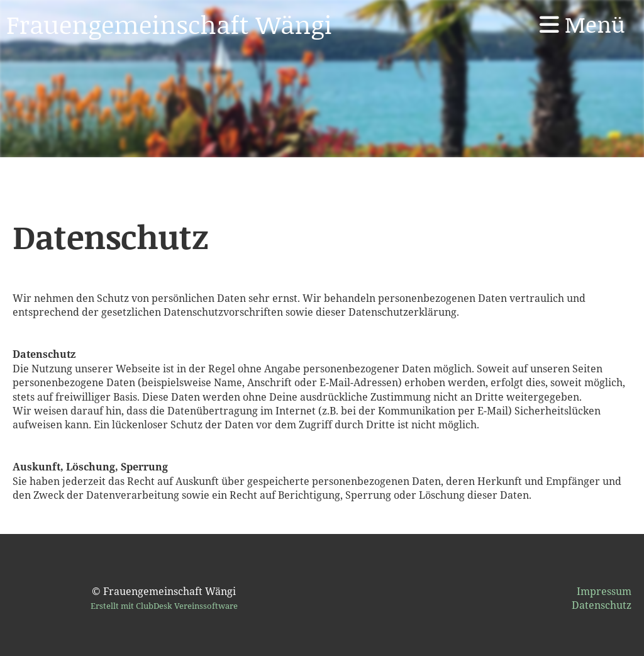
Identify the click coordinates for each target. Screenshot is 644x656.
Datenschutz (602, 605)
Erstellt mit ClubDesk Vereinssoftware (164, 606)
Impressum (604, 591)
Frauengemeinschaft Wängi (169, 24)
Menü (582, 24)
